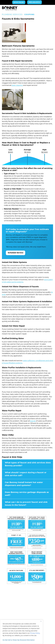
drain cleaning (17, 85)
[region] (21, 632)
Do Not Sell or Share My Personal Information (19, 640)
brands (33, 421)
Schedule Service (16, 253)
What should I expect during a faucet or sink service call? (26, 474)
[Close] (41, 621)
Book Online (19, 2)
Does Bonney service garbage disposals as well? (27, 494)
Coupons (29, 15)
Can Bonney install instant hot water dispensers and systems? (24, 484)
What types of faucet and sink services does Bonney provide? (28, 464)
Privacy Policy (35, 633)
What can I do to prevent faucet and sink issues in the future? (26, 504)
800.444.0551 (34, 2)
